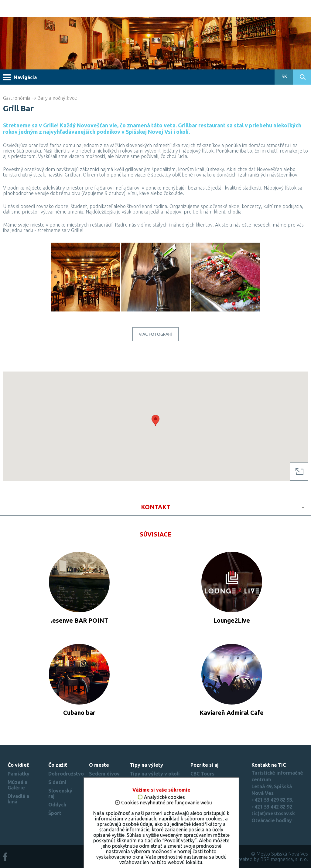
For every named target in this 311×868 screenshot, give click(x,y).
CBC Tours (202, 774)
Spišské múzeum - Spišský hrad (212, 785)
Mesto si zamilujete (102, 818)
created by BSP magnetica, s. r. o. (272, 859)
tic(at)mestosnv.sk (273, 813)
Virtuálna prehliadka (102, 790)
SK (284, 76)
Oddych (57, 805)
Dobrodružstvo (66, 774)
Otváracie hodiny (272, 820)
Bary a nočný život (57, 98)
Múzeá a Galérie (17, 785)
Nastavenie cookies (214, 822)
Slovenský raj (206, 805)
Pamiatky (19, 774)
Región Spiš (204, 813)
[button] (155, 421)
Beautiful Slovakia (212, 796)
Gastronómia (17, 98)
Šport (55, 813)
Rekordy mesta (99, 804)
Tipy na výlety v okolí (155, 774)
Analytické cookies (159, 853)
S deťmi (57, 782)
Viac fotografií (155, 334)
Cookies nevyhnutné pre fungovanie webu (161, 859)
